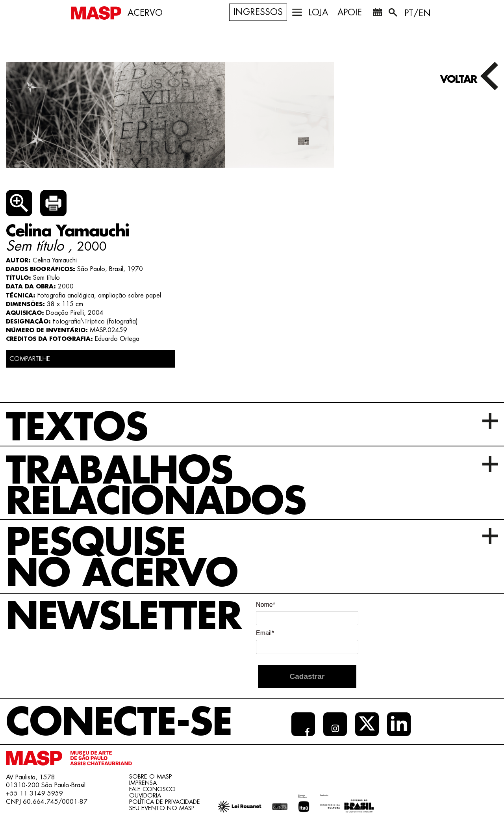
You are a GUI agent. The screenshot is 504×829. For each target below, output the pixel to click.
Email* (265, 633)
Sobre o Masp (151, 777)
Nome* (266, 605)
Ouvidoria (145, 796)
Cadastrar (307, 676)
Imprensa (143, 783)
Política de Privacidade (165, 802)
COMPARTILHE (30, 359)
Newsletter (124, 617)
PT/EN (418, 13)
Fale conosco (152, 789)
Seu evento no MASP (162, 808)
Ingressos (258, 12)
